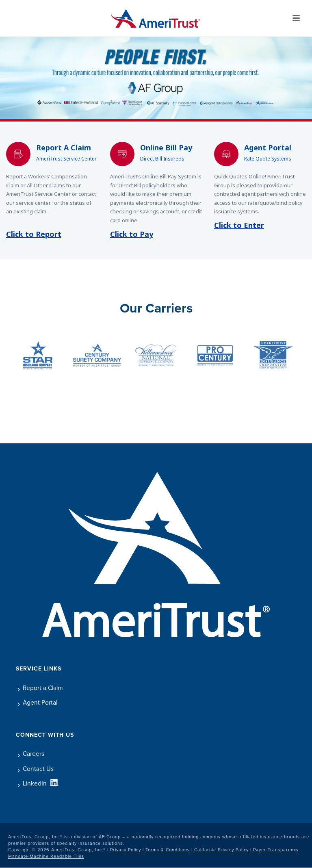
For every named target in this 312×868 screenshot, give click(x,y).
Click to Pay (132, 235)
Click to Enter (239, 226)
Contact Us (36, 769)
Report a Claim (40, 688)
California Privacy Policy (221, 850)
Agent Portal (38, 702)
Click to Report (34, 235)
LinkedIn (32, 783)
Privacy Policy (126, 850)
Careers (31, 754)
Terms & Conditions (168, 850)
